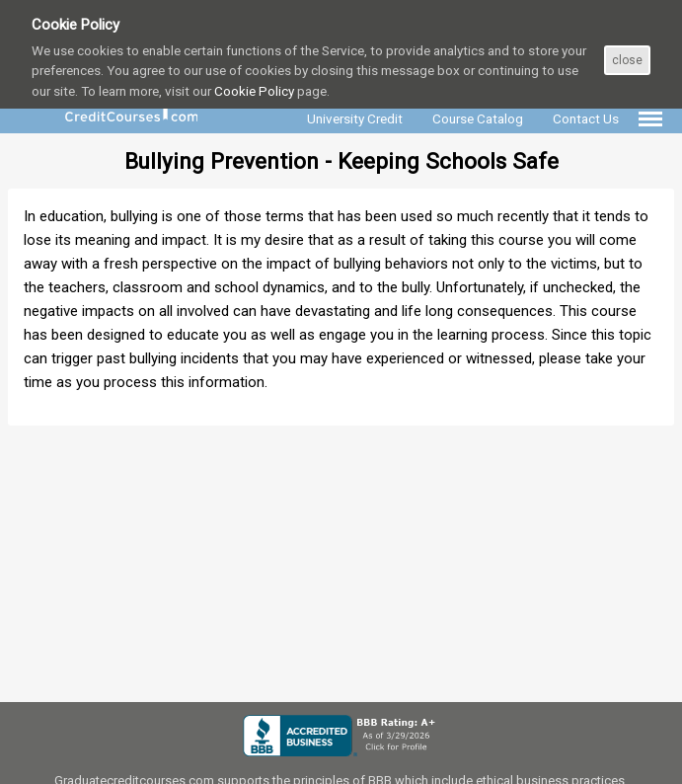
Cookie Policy (254, 91)
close (627, 60)
